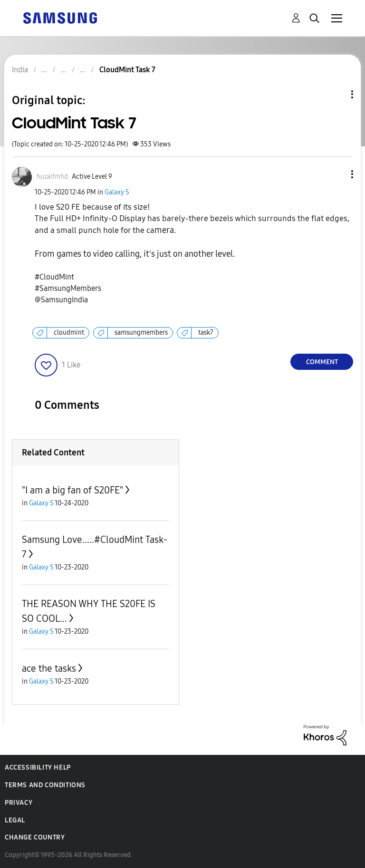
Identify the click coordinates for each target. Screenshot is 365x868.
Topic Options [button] (336, 94)
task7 (206, 333)
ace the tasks (49, 668)
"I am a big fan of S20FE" (72, 490)
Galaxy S (117, 192)
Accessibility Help (38, 767)
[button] (336, 174)
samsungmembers (141, 333)
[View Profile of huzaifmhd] (52, 177)
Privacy (19, 803)
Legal (15, 820)
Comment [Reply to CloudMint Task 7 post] (322, 362)
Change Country (35, 837)
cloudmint (69, 333)
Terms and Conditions (45, 785)
